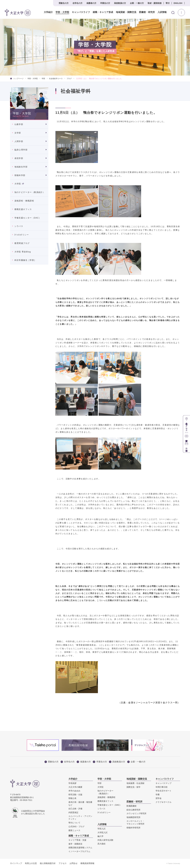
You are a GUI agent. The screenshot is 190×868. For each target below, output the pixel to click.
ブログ (69, 79)
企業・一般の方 (137, 3)
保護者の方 (91, 3)
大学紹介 (48, 12)
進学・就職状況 (75, 844)
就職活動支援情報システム (80, 848)
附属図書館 (131, 806)
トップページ (17, 79)
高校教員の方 (120, 3)
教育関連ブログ (22, 243)
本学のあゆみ (74, 791)
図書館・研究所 (147, 12)
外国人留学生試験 (105, 840)
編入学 (100, 836)
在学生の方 (78, 3)
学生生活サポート (164, 791)
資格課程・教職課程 (24, 201)
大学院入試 (102, 832)
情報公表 (72, 798)
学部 (43, 79)
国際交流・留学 (133, 787)
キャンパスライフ (81, 12)
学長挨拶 (72, 783)
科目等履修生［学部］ (25, 260)
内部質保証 (73, 812)
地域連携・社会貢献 (135, 783)
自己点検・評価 (75, 809)
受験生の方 (64, 3)
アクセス (63, 863)
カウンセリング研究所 (136, 813)
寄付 (168, 3)
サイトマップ (16, 863)
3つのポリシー (22, 235)
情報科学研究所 (133, 828)
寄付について (74, 823)
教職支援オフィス (23, 209)
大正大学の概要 (75, 787)
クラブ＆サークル (164, 802)
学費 (158, 795)
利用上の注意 (31, 863)
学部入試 (101, 829)
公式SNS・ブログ (76, 827)
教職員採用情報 (87, 863)
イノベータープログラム (79, 851)
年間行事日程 (162, 787)
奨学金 (159, 798)
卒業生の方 (105, 3)
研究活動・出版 (75, 795)
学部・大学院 (62, 12)
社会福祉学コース (56, 79)
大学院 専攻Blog (23, 252)
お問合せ (74, 863)
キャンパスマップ (164, 783)
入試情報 (162, 12)
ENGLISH (178, 3)
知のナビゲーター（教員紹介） (30, 192)
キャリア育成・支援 (77, 840)
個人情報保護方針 (48, 863)
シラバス (19, 226)
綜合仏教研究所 (133, 810)
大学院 (19, 184)
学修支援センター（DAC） (28, 218)
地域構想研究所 (133, 817)
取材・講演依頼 (155, 3)
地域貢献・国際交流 (126, 12)
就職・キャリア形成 (103, 12)
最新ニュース (74, 830)
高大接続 (101, 844)
